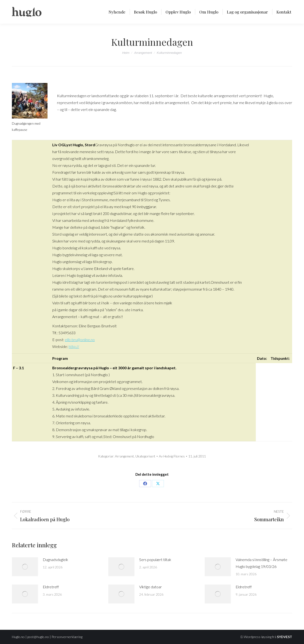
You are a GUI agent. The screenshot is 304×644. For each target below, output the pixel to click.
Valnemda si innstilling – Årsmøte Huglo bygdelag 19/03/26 (261, 563)
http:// (74, 346)
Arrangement (124, 456)
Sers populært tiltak (155, 560)
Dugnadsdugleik (55, 560)
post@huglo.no (38, 637)
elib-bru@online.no (80, 340)
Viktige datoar (150, 587)
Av (172, 456)
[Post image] (25, 567)
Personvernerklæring (67, 637)
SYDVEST (285, 637)
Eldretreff (51, 587)
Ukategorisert (145, 456)
